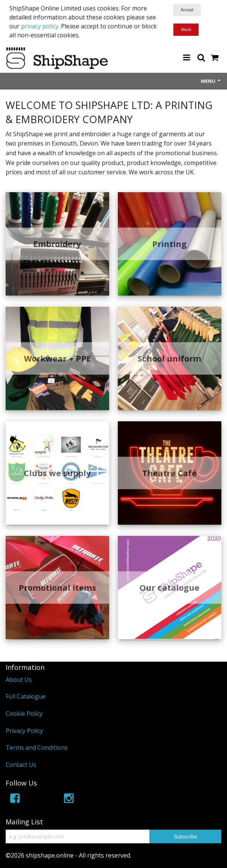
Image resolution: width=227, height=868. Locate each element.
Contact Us (21, 765)
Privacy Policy (24, 731)
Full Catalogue (26, 696)
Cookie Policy (24, 714)
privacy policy (40, 26)
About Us (19, 680)
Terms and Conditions (37, 747)
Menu (211, 81)
